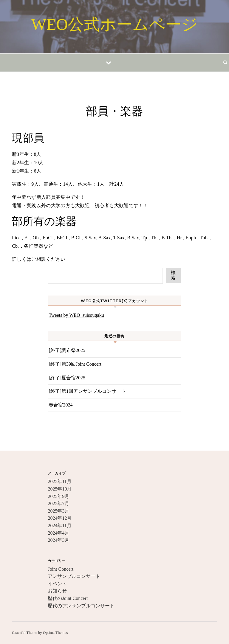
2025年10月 (60, 489)
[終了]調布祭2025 (67, 350)
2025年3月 (58, 511)
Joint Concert (61, 569)
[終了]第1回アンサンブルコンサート (87, 391)
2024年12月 (60, 518)
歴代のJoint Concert (68, 598)
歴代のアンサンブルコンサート (81, 606)
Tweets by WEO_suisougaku (76, 315)
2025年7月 (58, 503)
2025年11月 (59, 481)
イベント (57, 584)
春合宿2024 (61, 405)
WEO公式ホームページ (115, 24)
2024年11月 (59, 526)
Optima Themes (55, 633)
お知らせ (57, 591)
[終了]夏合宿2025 (67, 378)
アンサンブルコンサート (74, 576)
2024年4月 (58, 533)
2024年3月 (58, 540)
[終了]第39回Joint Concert (75, 364)
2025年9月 (58, 496)
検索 (173, 275)
